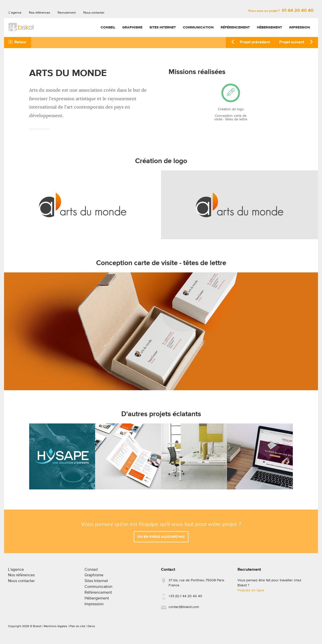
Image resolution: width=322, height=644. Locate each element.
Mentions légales (55, 628)
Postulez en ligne (251, 592)
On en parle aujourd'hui (161, 539)
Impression (299, 27)
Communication (198, 27)
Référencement (235, 27)
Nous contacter (94, 13)
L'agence (15, 13)
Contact (168, 572)
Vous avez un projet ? (281, 11)
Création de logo (231, 109)
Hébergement (269, 27)
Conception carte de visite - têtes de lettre (231, 118)
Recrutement (67, 13)
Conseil (108, 27)
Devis (91, 628)
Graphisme (132, 27)
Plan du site (77, 628)
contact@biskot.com (184, 609)
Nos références (39, 13)
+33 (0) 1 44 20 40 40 (185, 598)
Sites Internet (163, 27)
